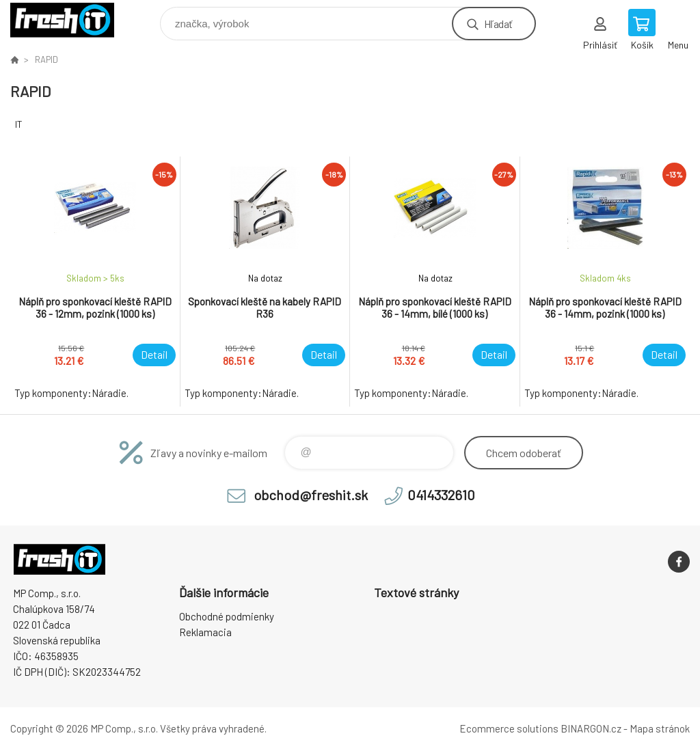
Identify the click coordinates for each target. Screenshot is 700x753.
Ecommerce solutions (509, 728)
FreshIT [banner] (71, 20)
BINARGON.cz (591, 728)
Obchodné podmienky (227, 616)
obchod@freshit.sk (311, 495)
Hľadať (498, 24)
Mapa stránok (660, 728)
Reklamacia (205, 632)
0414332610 (441, 495)
